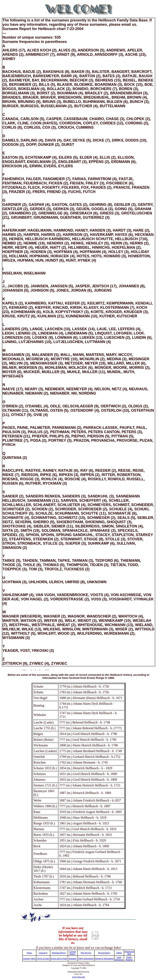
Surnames (72, 958)
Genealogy (43, 953)
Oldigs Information (86, 958)
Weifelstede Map (129, 953)
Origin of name (43, 958)
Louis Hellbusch (119, 958)
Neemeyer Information (104, 958)
